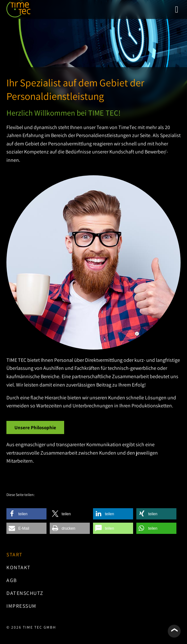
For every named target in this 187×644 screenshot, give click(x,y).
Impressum (21, 606)
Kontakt (19, 567)
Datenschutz (25, 593)
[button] (177, 10)
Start (15, 555)
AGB (12, 580)
